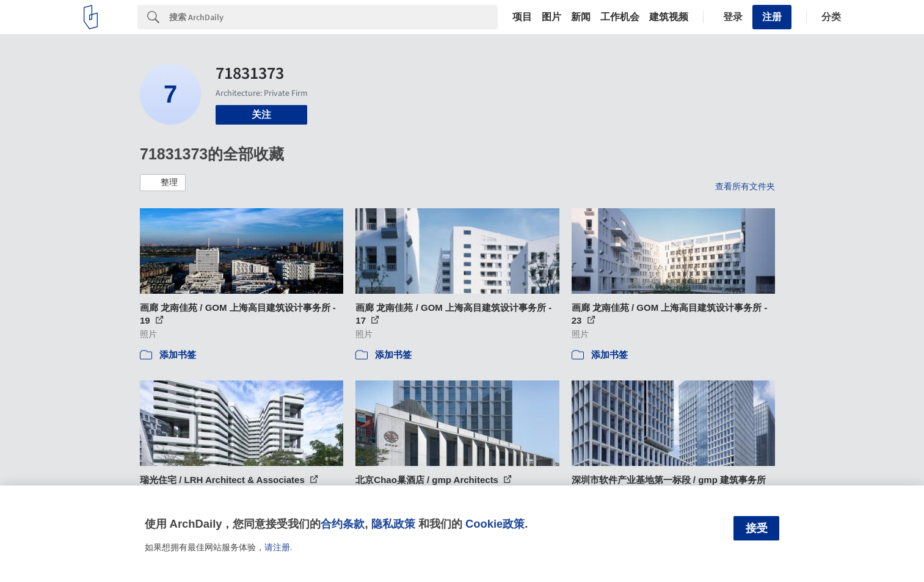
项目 (522, 17)
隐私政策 (393, 524)
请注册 (277, 547)
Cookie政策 (495, 524)
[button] (163, 183)
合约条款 (343, 524)
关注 (261, 115)
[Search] (333, 17)
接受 (757, 528)
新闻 (581, 17)
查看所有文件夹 (745, 186)
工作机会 (620, 17)
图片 (551, 17)
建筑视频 (669, 17)
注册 (772, 17)
